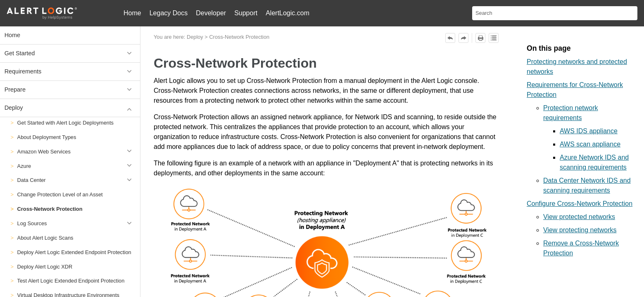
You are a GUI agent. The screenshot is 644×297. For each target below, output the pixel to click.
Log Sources (77, 223)
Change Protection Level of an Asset (60, 194)
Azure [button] (77, 166)
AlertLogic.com (288, 13)
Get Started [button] (70, 53)
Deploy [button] (70, 108)
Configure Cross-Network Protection (580, 204)
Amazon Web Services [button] (77, 152)
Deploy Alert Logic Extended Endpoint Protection (74, 252)
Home (132, 13)
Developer (211, 13)
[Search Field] (555, 13)
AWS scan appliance (590, 144)
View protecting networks (580, 230)
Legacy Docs (169, 13)
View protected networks (579, 217)
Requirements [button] (70, 72)
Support (246, 13)
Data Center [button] (77, 180)
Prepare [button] (70, 90)
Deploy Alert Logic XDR (45, 267)
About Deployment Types (47, 137)
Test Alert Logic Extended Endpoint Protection (71, 281)
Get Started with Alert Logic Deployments (65, 123)
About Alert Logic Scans (45, 238)
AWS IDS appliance (589, 131)
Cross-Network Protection (50, 209)
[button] (131, 223)
